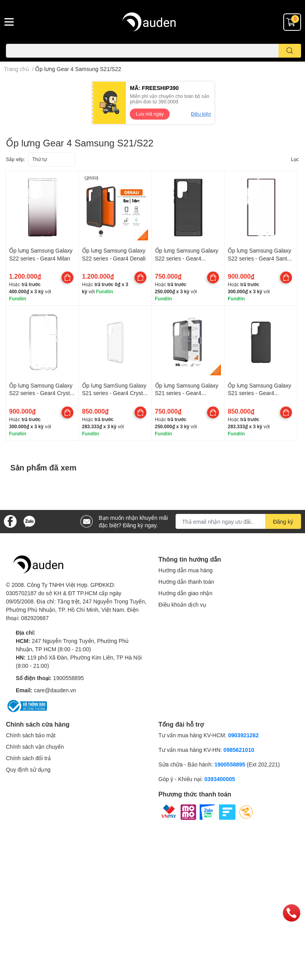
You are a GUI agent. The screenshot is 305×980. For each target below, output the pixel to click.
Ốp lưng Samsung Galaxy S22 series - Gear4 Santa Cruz (259, 258)
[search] (290, 51)
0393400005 (220, 779)
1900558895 (69, 678)
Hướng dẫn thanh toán (186, 582)
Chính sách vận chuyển (35, 747)
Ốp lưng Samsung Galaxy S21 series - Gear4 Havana (187, 393)
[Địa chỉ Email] (238, 521)
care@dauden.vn (55, 690)
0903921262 (243, 735)
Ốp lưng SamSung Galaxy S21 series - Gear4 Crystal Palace (115, 393)
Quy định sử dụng (28, 769)
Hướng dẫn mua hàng (186, 570)
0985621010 (239, 750)
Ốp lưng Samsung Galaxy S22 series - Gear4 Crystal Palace (42, 393)
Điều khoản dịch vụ (183, 604)
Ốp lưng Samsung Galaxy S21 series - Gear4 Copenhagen (259, 393)
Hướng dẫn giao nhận (186, 593)
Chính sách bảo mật (31, 735)
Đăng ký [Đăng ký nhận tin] (283, 522)
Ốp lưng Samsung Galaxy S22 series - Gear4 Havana (187, 258)
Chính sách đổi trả (28, 758)
